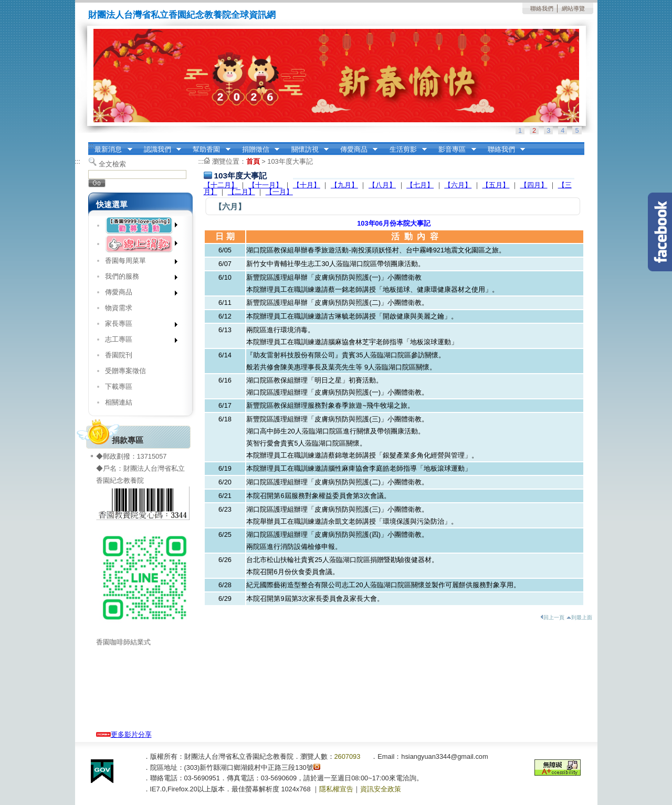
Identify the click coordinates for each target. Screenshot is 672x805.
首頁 (253, 161)
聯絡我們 (542, 8)
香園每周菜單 (138, 263)
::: (91, 146)
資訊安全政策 (381, 789)
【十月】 (307, 185)
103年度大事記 (290, 161)
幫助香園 (208, 150)
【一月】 (279, 192)
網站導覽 (573, 8)
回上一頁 (552, 617)
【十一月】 (265, 185)
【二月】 (241, 192)
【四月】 (534, 185)
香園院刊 (119, 355)
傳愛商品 (355, 150)
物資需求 (119, 308)
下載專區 (119, 386)
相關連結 (119, 402)
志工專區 (138, 341)
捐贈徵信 (257, 150)
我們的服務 (138, 278)
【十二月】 (221, 185)
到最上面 (579, 617)
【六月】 (458, 185)
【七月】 (420, 185)
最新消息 (110, 150)
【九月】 (344, 185)
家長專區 (138, 326)
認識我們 (159, 150)
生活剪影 (405, 150)
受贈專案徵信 (125, 371)
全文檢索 (112, 164)
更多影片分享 (124, 734)
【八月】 (382, 185)
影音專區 (454, 150)
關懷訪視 (307, 150)
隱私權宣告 (336, 789)
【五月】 (496, 185)
